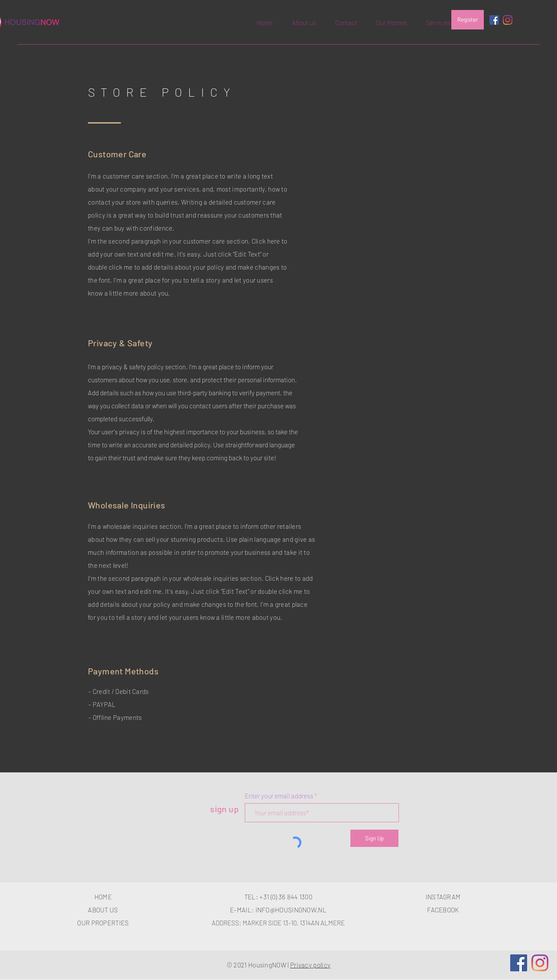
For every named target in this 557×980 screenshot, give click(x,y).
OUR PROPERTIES (103, 923)
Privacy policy (310, 965)
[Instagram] (508, 20)
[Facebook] (519, 963)
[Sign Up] (374, 838)
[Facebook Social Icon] (494, 20)
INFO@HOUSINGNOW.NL (291, 910)
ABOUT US (103, 910)
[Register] (468, 20)
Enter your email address (279, 796)
